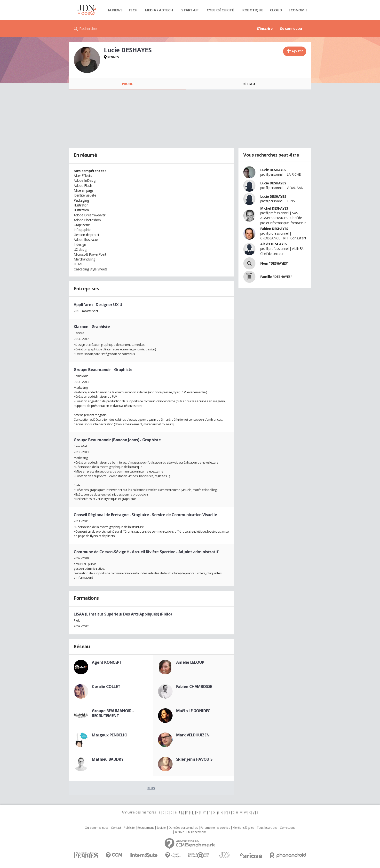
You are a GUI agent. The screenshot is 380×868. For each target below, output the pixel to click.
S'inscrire (265, 28)
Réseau (249, 84)
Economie (298, 10)
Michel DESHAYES (274, 208)
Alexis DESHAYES (274, 244)
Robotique (253, 10)
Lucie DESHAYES (273, 170)
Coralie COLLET (106, 687)
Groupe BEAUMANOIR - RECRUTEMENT (113, 713)
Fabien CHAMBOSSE (194, 687)
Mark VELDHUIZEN (193, 735)
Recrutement (146, 828)
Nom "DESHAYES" (274, 263)
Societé (161, 828)
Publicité (129, 828)
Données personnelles (183, 828)
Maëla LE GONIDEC (193, 711)
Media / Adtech (159, 10)
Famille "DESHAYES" (276, 277)
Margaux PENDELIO (110, 735)
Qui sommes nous (97, 828)
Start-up (190, 10)
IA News (115, 10)
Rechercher (88, 28)
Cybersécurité (220, 10)
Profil (127, 84)
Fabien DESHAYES (274, 229)
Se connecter (291, 28)
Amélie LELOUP (190, 662)
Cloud (276, 10)
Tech (133, 10)
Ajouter (297, 51)
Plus (151, 788)
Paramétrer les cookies (215, 828)
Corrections (287, 828)
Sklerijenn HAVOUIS (194, 759)
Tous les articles (267, 828)
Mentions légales (243, 828)
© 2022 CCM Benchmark (190, 832)
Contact (116, 828)
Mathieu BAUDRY (108, 759)
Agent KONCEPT (107, 662)
